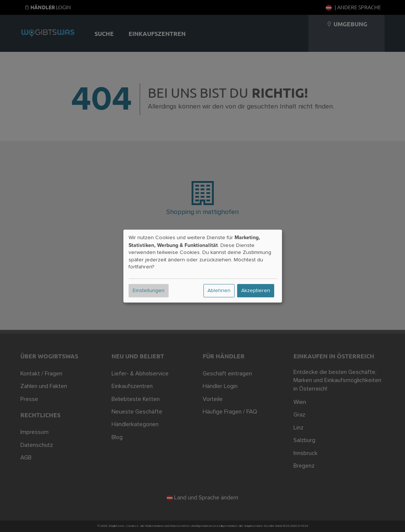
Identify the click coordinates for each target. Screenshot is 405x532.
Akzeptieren (256, 291)
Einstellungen (149, 291)
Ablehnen (219, 291)
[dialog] (203, 266)
